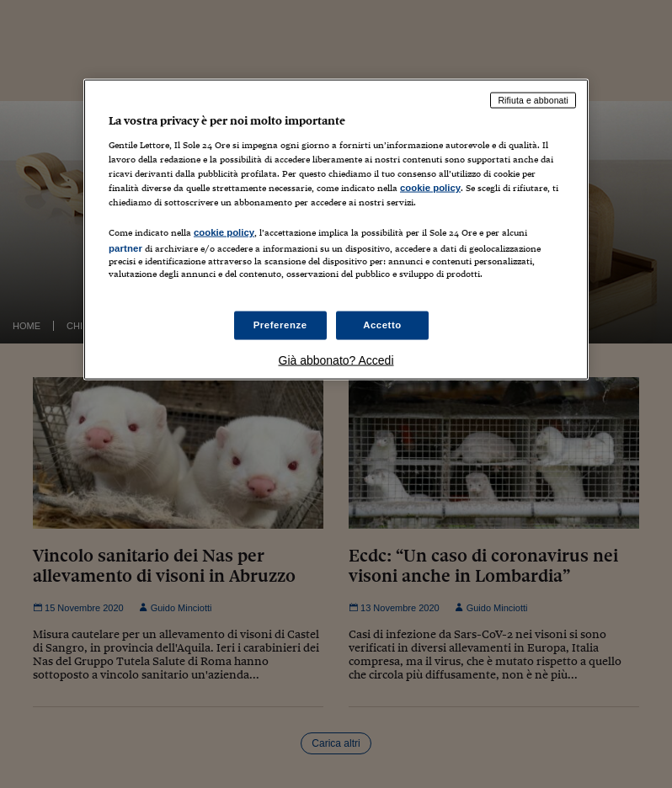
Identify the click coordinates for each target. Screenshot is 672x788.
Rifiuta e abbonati (533, 100)
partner (125, 248)
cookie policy (430, 188)
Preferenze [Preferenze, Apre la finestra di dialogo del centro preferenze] (280, 324)
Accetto (382, 324)
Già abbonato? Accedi (336, 359)
